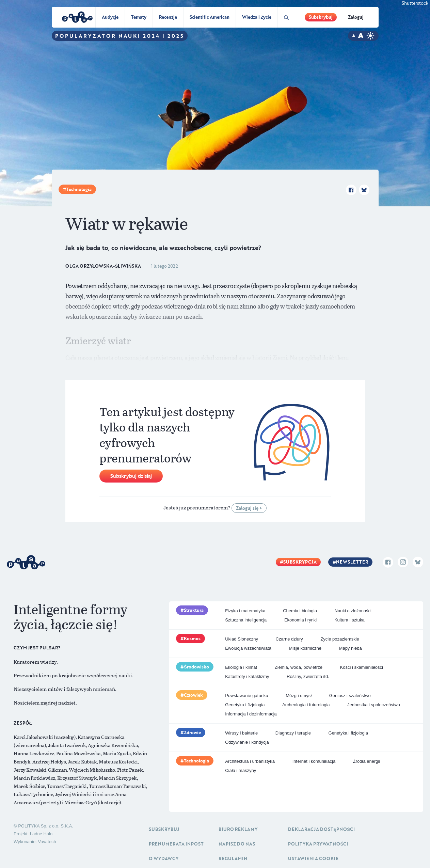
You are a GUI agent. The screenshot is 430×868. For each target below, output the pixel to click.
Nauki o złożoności (353, 611)
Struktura (194, 610)
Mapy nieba (351, 648)
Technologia (79, 189)
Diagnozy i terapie (293, 733)
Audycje (110, 17)
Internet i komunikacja (314, 761)
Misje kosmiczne (305, 648)
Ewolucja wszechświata (248, 648)
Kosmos (192, 638)
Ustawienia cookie (313, 858)
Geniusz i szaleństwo (350, 696)
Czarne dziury (289, 639)
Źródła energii (367, 761)
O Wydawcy (164, 858)
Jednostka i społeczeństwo (374, 705)
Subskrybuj (321, 17)
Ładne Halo (41, 834)
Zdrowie (192, 732)
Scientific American (210, 17)
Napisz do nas (237, 844)
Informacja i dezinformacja (251, 714)
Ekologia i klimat (241, 667)
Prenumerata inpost (176, 844)
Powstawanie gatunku (246, 696)
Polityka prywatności (318, 844)
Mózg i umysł (299, 696)
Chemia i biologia (300, 611)
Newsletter (352, 562)
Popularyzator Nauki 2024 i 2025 (120, 36)
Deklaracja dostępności (321, 829)
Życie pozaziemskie (340, 639)
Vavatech (47, 842)
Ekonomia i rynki (300, 620)
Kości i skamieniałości (361, 667)
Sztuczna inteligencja (246, 620)
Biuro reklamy (238, 829)
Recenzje (168, 17)
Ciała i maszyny (241, 770)
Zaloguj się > (249, 508)
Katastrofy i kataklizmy (247, 676)
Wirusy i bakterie (241, 733)
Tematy (139, 17)
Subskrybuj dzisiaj (131, 476)
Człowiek (193, 695)
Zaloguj (356, 17)
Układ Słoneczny (242, 639)
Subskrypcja (300, 562)
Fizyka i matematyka (245, 611)
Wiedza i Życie (257, 17)
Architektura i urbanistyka (250, 761)
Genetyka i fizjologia (245, 705)
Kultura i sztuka (349, 620)
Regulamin (233, 858)
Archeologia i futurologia (306, 705)
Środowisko (196, 667)
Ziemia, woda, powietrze (299, 667)
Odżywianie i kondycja (247, 742)
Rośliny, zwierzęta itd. (308, 676)
